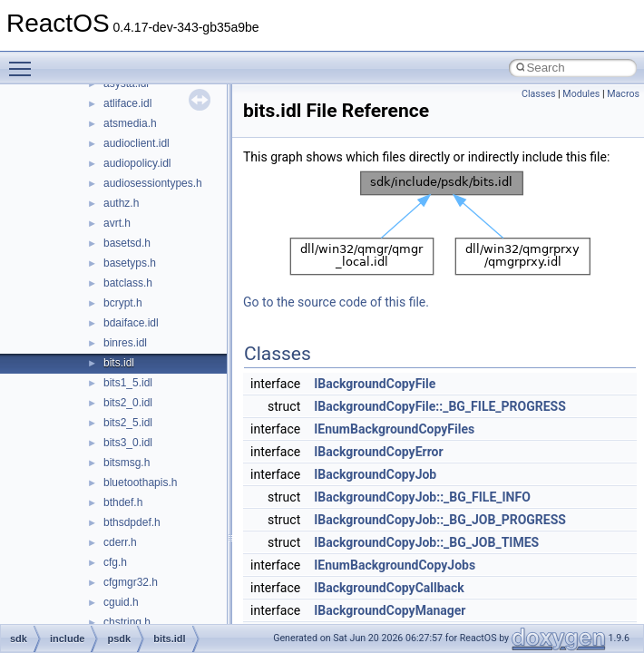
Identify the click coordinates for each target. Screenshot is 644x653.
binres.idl (125, 343)
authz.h (121, 203)
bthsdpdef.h (132, 522)
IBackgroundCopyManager (390, 610)
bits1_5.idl (128, 383)
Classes (538, 94)
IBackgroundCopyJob (375, 474)
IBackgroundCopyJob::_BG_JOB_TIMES (426, 542)
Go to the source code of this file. (336, 302)
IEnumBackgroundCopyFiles (394, 429)
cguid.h (121, 602)
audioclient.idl (137, 143)
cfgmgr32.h (131, 582)
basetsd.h (127, 243)
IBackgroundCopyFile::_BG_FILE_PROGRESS (440, 406)
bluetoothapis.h (140, 482)
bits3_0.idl (128, 443)
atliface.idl (127, 103)
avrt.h (117, 223)
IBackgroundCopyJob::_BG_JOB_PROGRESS (440, 520)
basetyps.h (130, 263)
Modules (581, 94)
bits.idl (119, 363)
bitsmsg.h (127, 463)
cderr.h (120, 542)
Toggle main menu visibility (24, 61)
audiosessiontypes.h (153, 183)
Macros (623, 94)
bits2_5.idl (128, 423)
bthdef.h (123, 502)
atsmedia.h (130, 123)
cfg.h (115, 562)
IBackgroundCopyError (378, 452)
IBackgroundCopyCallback (389, 588)
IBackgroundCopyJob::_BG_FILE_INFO (422, 497)
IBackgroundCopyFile (375, 384)
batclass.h (128, 283)
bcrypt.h (123, 303)
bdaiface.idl (131, 323)
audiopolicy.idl (137, 163)
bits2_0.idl (128, 403)
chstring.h (127, 622)
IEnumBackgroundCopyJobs (395, 565)
